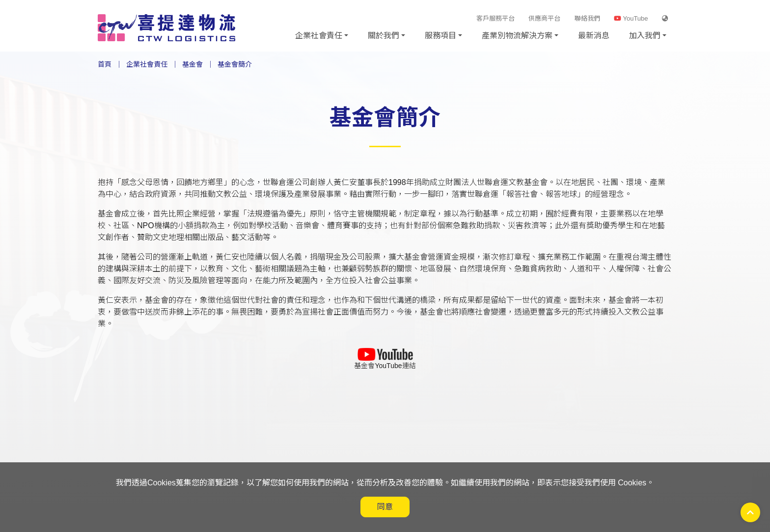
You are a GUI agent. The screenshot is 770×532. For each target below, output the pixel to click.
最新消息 (594, 36)
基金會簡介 (235, 64)
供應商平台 (544, 18)
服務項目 (440, 36)
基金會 (192, 64)
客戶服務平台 (495, 18)
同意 (385, 507)
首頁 (105, 64)
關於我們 (384, 36)
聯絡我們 (587, 18)
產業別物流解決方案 (517, 36)
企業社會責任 (319, 36)
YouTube (631, 18)
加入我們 (645, 36)
